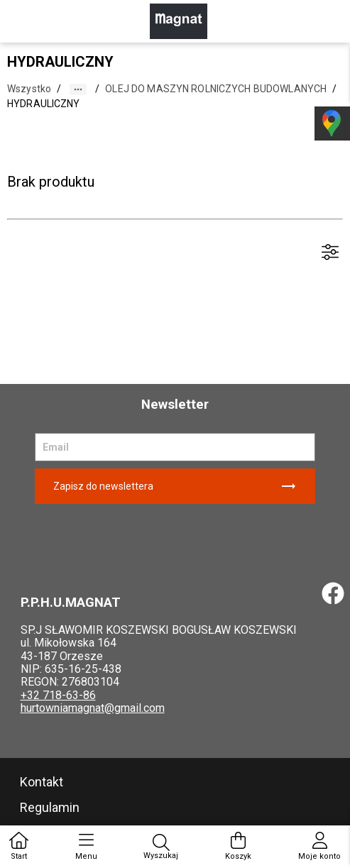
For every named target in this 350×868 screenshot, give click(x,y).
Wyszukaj (161, 847)
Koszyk (238, 846)
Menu (86, 846)
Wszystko (29, 89)
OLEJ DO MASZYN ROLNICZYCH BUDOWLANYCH (216, 89)
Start (19, 846)
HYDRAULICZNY (44, 104)
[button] (78, 89)
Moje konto (319, 846)
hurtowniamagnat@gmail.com (93, 708)
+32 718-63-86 (58, 695)
